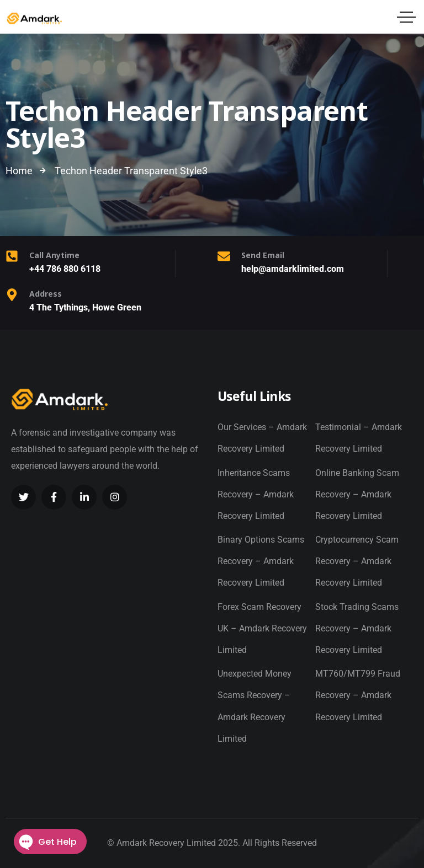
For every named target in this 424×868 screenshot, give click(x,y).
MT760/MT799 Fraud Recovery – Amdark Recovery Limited (358, 695)
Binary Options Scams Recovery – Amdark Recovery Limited (261, 561)
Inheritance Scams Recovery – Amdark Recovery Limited (256, 494)
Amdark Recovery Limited (166, 843)
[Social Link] (23, 497)
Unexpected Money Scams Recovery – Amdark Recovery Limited (255, 706)
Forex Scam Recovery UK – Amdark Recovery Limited (262, 628)
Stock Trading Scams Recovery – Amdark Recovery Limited (357, 628)
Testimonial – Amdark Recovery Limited (359, 438)
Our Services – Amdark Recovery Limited (262, 438)
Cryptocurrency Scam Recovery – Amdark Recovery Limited (357, 561)
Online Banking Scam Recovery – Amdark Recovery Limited (357, 494)
